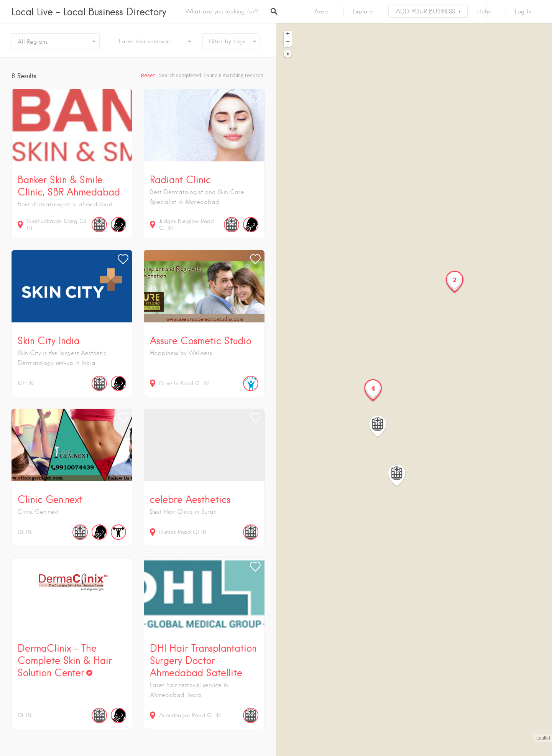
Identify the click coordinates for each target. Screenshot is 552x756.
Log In (523, 12)
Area (321, 12)
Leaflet (543, 738)
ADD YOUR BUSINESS (426, 12)
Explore (363, 12)
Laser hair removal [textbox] (141, 41)
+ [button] (288, 35)
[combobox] (151, 41)
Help (484, 12)
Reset (148, 75)
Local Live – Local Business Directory (89, 12)
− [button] (288, 43)
